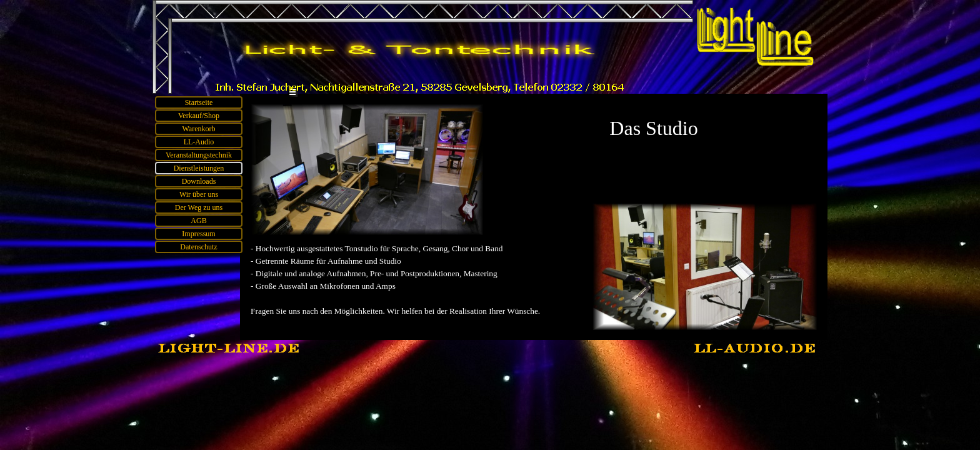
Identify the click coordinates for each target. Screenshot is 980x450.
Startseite (199, 102)
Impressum (198, 234)
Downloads (199, 181)
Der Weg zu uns (199, 207)
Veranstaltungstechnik (199, 155)
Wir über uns (199, 194)
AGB (198, 221)
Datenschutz (198, 247)
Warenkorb (198, 129)
